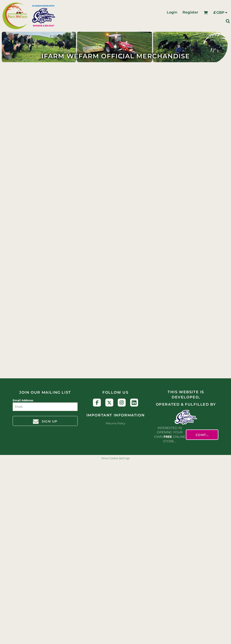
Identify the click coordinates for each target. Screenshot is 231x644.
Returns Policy (115, 423)
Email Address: (23, 400)
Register (190, 12)
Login (172, 12)
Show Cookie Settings (115, 458)
